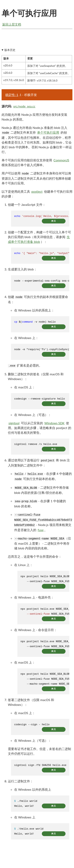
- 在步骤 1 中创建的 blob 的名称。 (40, 505)
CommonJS (61, 161)
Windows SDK (54, 424)
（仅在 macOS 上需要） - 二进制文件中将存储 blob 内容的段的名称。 (43, 544)
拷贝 (54, 222)
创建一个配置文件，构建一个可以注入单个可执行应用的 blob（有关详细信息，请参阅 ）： (39, 238)
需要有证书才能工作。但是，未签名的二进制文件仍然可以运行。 (39, 752)
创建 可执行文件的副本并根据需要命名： (38, 300)
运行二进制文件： (21, 782)
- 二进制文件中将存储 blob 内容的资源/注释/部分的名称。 (41, 491)
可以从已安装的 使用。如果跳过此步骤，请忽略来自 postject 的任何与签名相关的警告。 (40, 429)
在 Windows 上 (25, 818)
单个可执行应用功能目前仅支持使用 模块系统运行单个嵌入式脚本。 (36, 164)
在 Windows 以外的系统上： (34, 311)
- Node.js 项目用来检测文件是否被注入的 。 (43, 524)
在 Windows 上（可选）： (33, 416)
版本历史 (10, 51)
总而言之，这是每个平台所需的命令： (35, 558)
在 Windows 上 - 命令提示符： (36, 631)
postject (37, 193)
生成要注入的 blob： (22, 270)
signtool (14, 424)
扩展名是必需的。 (25, 367)
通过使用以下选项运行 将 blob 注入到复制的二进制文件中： (39, 464)
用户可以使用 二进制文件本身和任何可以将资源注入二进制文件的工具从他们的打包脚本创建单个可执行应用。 (36, 179)
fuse (41, 531)
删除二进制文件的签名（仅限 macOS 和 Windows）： (36, 378)
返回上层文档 (12, 24)
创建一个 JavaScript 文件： (27, 206)
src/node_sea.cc (24, 107)
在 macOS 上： (25, 388)
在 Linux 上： (23, 566)
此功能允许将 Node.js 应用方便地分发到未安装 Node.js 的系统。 (34, 118)
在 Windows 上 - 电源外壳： (34, 598)
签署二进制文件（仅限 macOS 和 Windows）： (31, 703)
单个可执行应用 (48, 134)
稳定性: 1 (12, 96)
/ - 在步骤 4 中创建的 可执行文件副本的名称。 (43, 478)
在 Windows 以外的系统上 (33, 791)
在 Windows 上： (26, 339)
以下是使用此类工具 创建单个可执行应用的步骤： (37, 195)
